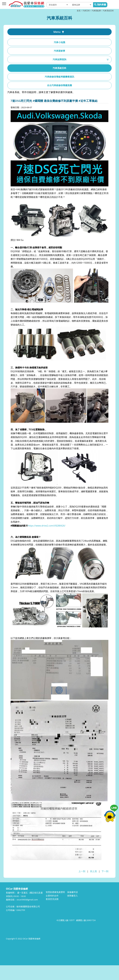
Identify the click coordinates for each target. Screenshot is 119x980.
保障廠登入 (72, 896)
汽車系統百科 (108, 11)
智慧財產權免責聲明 (55, 892)
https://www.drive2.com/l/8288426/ (47, 526)
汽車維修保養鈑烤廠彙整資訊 (59, 77)
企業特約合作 (52, 896)
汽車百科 (86, 11)
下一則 (105, 871)
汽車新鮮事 (59, 51)
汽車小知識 (59, 42)
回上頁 (93, 871)
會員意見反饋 (52, 899)
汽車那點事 (96, 11)
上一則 (82, 871)
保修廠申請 (72, 892)
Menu (57, 32)
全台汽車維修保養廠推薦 (59, 85)
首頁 (79, 11)
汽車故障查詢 (59, 59)
